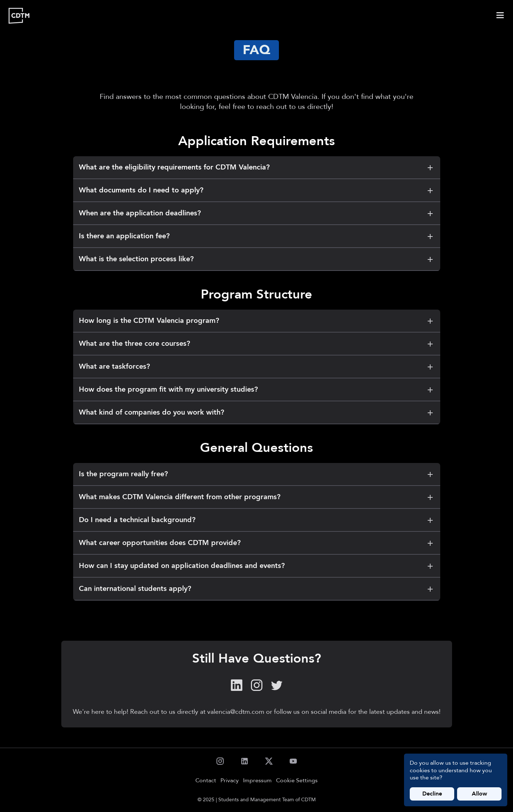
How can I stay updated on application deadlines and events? (257, 566)
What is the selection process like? (257, 259)
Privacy (230, 780)
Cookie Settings (297, 781)
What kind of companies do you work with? (257, 412)
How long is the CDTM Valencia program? (257, 321)
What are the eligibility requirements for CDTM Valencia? (257, 167)
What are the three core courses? (257, 344)
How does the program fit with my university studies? (257, 390)
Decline (432, 794)
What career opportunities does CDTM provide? (257, 543)
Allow (479, 794)
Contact (206, 780)
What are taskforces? (257, 367)
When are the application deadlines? (257, 213)
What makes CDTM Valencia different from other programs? (257, 497)
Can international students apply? (257, 589)
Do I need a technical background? (257, 520)
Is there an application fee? (257, 236)
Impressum (257, 780)
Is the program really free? (257, 474)
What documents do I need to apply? (257, 190)
